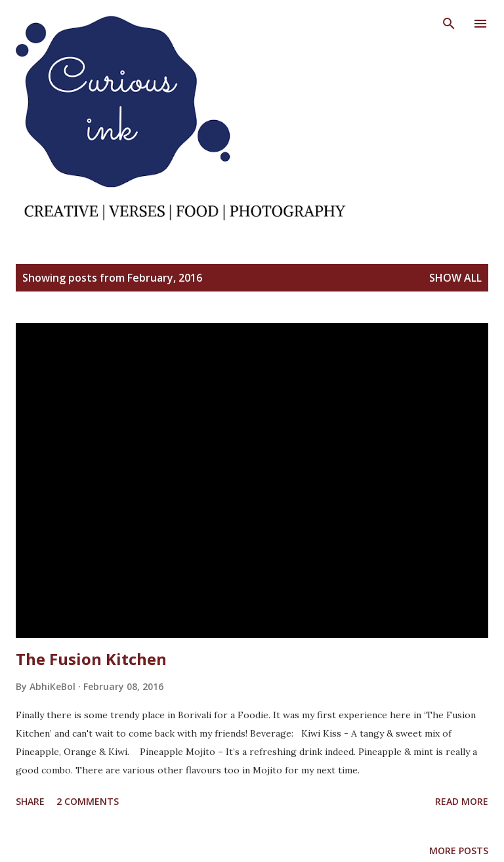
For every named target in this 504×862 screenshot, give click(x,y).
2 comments (88, 801)
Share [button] (30, 801)
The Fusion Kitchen (91, 659)
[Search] (449, 24)
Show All (455, 278)
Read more (462, 801)
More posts (459, 851)
